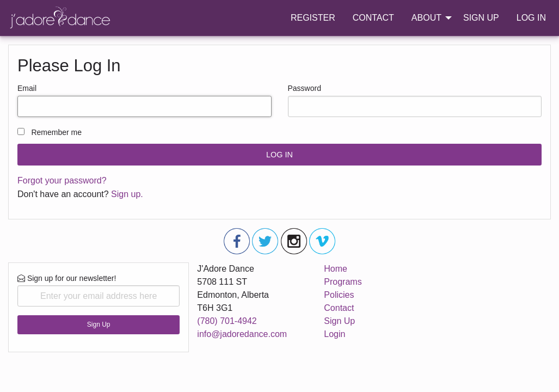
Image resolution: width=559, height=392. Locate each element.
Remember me (56, 132)
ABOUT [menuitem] (426, 18)
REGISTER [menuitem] (313, 18)
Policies (339, 295)
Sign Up (99, 324)
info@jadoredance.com (242, 334)
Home (336, 269)
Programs (343, 282)
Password (305, 88)
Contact (339, 308)
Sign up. (127, 194)
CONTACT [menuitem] (373, 18)
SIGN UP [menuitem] (481, 18)
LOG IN (279, 155)
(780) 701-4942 (227, 321)
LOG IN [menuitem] (531, 18)
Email (27, 88)
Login (334, 334)
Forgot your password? (62, 180)
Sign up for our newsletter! (99, 290)
